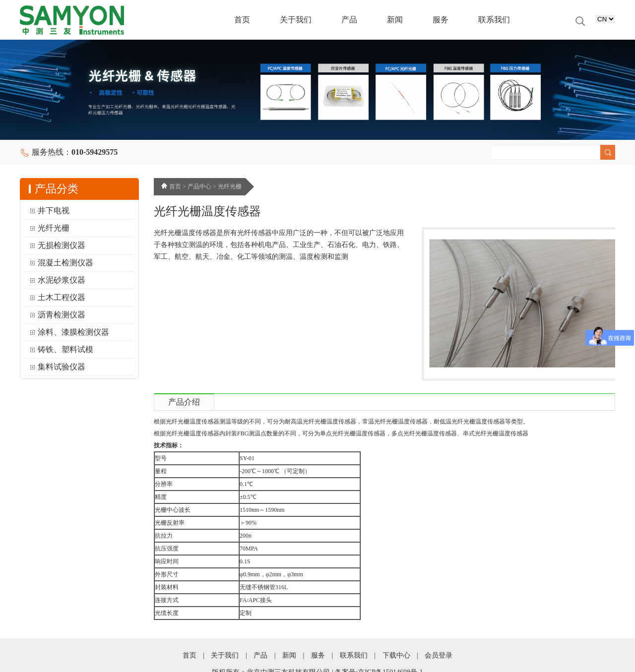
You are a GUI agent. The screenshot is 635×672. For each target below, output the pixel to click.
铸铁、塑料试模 (65, 349)
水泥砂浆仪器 (62, 280)
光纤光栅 (54, 228)
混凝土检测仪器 (65, 263)
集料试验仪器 (62, 367)
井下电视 (54, 211)
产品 (349, 20)
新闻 (395, 20)
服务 (441, 20)
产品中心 (199, 186)
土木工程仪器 (62, 297)
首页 (242, 20)
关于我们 (296, 20)
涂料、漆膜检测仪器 (73, 332)
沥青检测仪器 (62, 315)
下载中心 (396, 655)
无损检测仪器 (62, 245)
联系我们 (494, 20)
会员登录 (439, 655)
